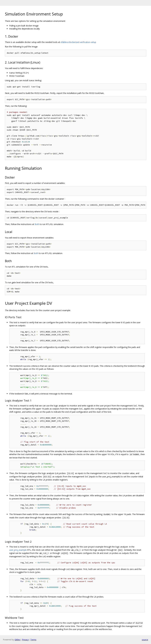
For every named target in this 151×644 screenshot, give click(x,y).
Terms (33, 640)
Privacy (25, 640)
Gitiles (17, 640)
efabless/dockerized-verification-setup (78, 42)
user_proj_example (18, 550)
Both (37, 224)
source (145, 640)
